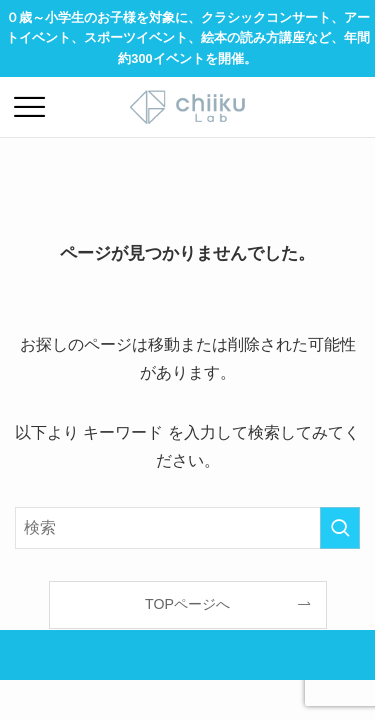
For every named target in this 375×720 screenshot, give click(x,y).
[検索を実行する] (340, 528)
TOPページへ (187, 604)
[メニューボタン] (30, 107)
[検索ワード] (187, 528)
